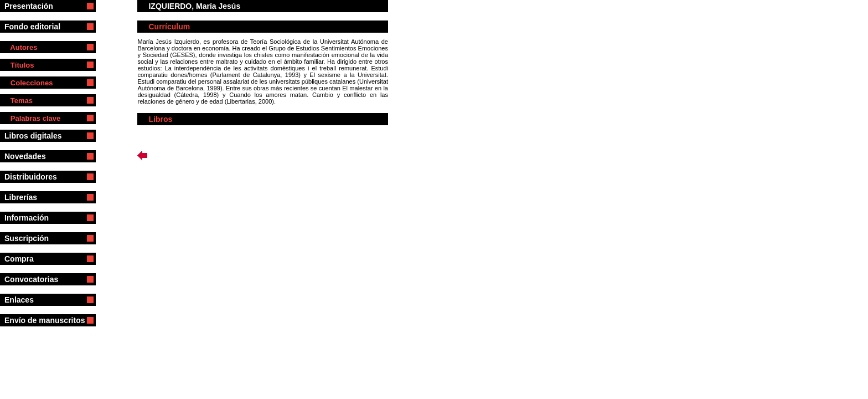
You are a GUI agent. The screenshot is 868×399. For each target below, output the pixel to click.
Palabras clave (32, 118)
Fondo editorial (37, 27)
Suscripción (34, 238)
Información (36, 218)
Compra (34, 259)
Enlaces (27, 300)
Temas (19, 101)
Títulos (19, 65)
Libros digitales (37, 136)
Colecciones (29, 83)
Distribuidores (36, 177)
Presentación (35, 6)
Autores (21, 47)
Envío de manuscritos (45, 320)
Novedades (27, 156)
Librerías (33, 197)
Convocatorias (39, 279)
